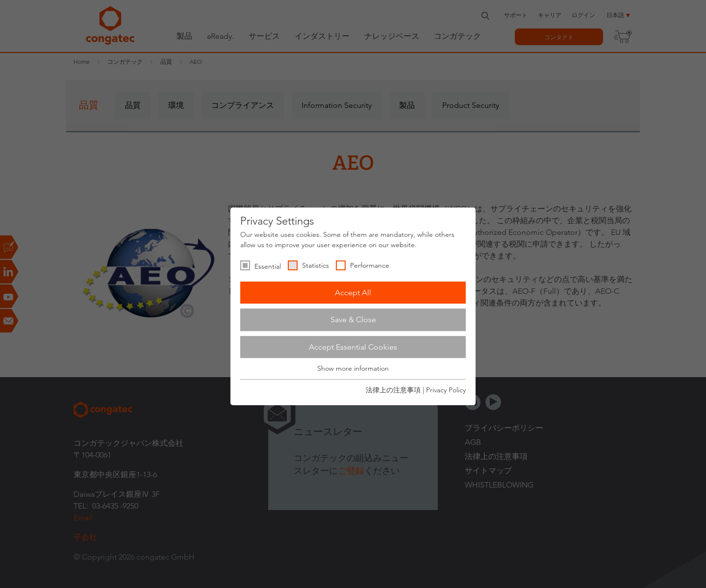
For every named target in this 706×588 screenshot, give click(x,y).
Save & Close (353, 320)
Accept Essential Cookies (353, 347)
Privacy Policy (446, 390)
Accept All (353, 293)
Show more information (353, 369)
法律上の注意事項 (393, 390)
